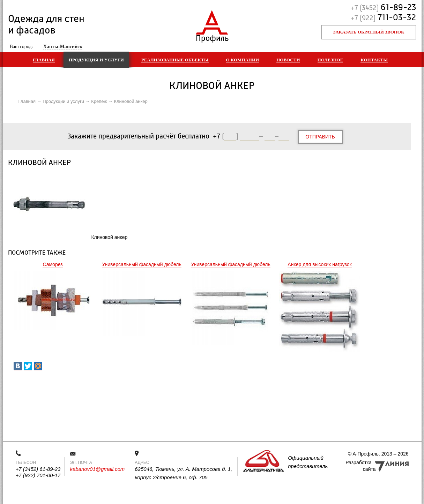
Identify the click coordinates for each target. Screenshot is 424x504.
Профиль (212, 37)
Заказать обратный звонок (369, 32)
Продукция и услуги (96, 60)
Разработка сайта (360, 466)
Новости (288, 60)
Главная (44, 60)
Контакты (374, 60)
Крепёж (99, 101)
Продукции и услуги (63, 101)
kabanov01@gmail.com (97, 469)
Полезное (330, 60)
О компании (243, 60)
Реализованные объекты (175, 60)
